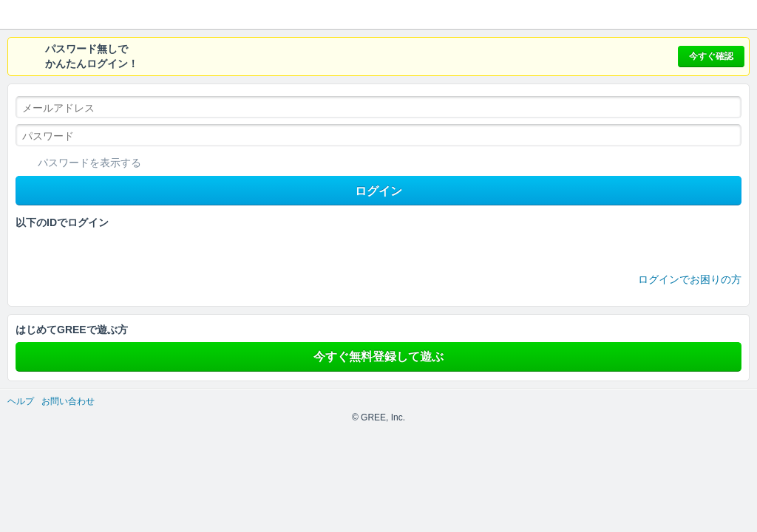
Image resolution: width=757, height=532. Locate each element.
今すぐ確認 (711, 56)
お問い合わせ (68, 401)
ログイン (378, 191)
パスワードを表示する (89, 163)
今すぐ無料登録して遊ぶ (378, 357)
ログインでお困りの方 (690, 279)
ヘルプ (21, 401)
